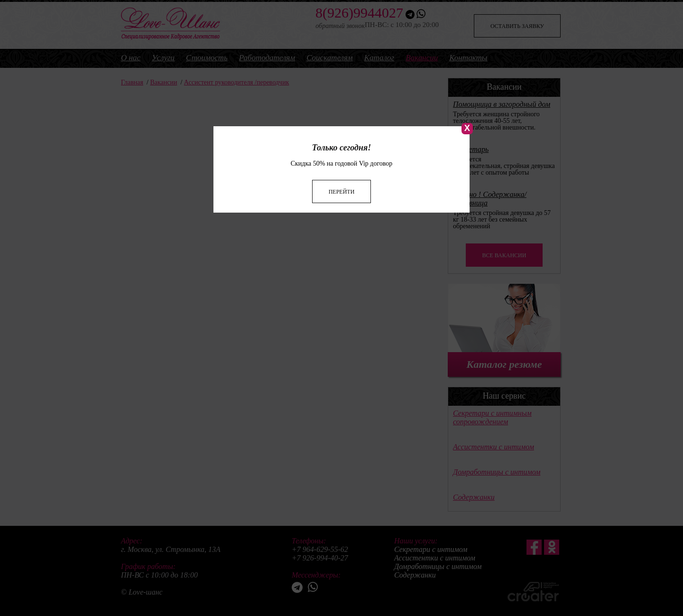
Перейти (342, 181)
